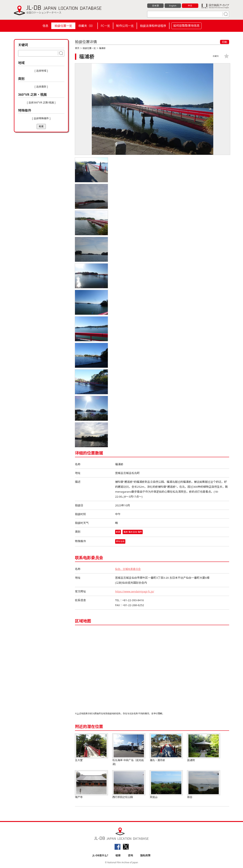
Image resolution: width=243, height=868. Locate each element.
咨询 (130, 855)
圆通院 (204, 748)
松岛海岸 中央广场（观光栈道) (129, 750)
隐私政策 (145, 855)
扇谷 (204, 785)
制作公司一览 (125, 26)
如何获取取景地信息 (186, 26)
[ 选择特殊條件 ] (41, 118)
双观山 (166, 785)
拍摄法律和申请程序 (153, 26)
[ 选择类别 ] (41, 87)
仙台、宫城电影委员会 (129, 569)
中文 (190, 6)
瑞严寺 (91, 785)
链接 (118, 855)
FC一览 (105, 26)
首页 (77, 48)
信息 (45, 26)
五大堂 (91, 748)
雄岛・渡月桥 (166, 748)
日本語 (156, 6)
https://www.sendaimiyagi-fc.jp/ (136, 592)
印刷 (225, 42)
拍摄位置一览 (63, 26)
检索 (41, 126)
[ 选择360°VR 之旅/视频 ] (41, 102)
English (173, 6)
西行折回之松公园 (129, 785)
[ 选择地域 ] (41, 71)
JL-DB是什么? (100, 855)
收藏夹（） (86, 26)
